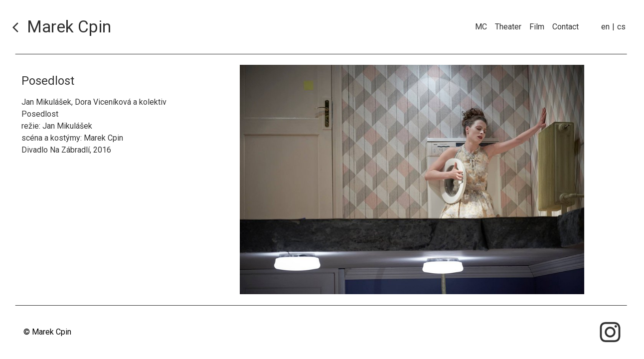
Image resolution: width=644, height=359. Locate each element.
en (605, 27)
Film (537, 27)
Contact (565, 27)
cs (621, 27)
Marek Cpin (69, 27)
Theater (508, 27)
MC (481, 27)
